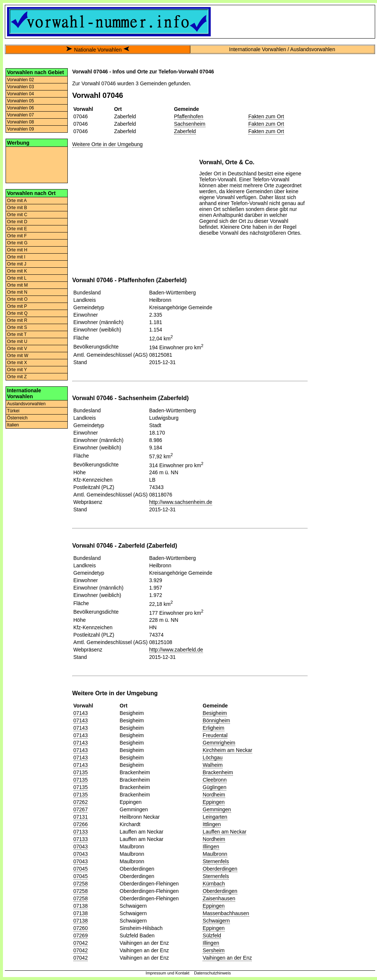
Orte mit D (17, 222)
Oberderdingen (220, 869)
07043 (81, 847)
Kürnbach (214, 884)
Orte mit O (17, 299)
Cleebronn (215, 780)
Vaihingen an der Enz (227, 958)
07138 (81, 906)
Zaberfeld (185, 131)
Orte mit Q (17, 313)
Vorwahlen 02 (21, 80)
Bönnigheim (216, 720)
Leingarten (215, 817)
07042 (81, 943)
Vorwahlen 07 (21, 115)
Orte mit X (17, 363)
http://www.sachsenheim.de (181, 502)
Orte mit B (17, 208)
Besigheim (215, 713)
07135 (81, 772)
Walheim (213, 765)
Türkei (13, 411)
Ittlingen (212, 824)
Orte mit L (17, 278)
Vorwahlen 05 (21, 101)
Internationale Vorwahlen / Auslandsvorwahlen (282, 49)
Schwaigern (216, 921)
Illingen (211, 847)
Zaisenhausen (219, 898)
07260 (81, 928)
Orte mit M (17, 285)
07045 (81, 869)
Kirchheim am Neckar (227, 750)
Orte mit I (16, 257)
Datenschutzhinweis (213, 973)
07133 (81, 832)
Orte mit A (17, 201)
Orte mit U (17, 341)
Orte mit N (17, 292)
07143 (81, 713)
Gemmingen (217, 809)
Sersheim (213, 950)
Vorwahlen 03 (21, 87)
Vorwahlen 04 (21, 94)
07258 (81, 884)
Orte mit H (17, 250)
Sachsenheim (190, 124)
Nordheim (214, 795)
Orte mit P (17, 306)
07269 (81, 936)
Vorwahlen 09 (21, 129)
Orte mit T (17, 334)
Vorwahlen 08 (21, 122)
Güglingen (214, 787)
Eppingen (213, 802)
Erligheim (213, 728)
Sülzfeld (212, 936)
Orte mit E (17, 229)
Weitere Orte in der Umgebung (107, 144)
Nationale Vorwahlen (98, 50)
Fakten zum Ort (266, 116)
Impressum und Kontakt (167, 973)
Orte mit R (17, 320)
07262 (81, 802)
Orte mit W (18, 356)
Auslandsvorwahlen (26, 404)
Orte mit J (17, 264)
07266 (81, 824)
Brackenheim (218, 772)
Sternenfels (216, 861)
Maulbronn (215, 854)
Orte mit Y (17, 370)
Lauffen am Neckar (224, 832)
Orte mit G (17, 243)
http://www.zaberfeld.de (176, 650)
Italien (13, 425)
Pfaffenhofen (189, 116)
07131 (81, 817)
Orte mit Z (17, 377)
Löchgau (213, 758)
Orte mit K (17, 271)
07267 (81, 809)
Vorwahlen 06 (21, 108)
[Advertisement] (37, 164)
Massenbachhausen (226, 913)
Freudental (215, 735)
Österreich (17, 418)
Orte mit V (17, 349)
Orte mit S (17, 327)
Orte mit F (17, 236)
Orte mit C (17, 215)
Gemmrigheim (219, 743)
